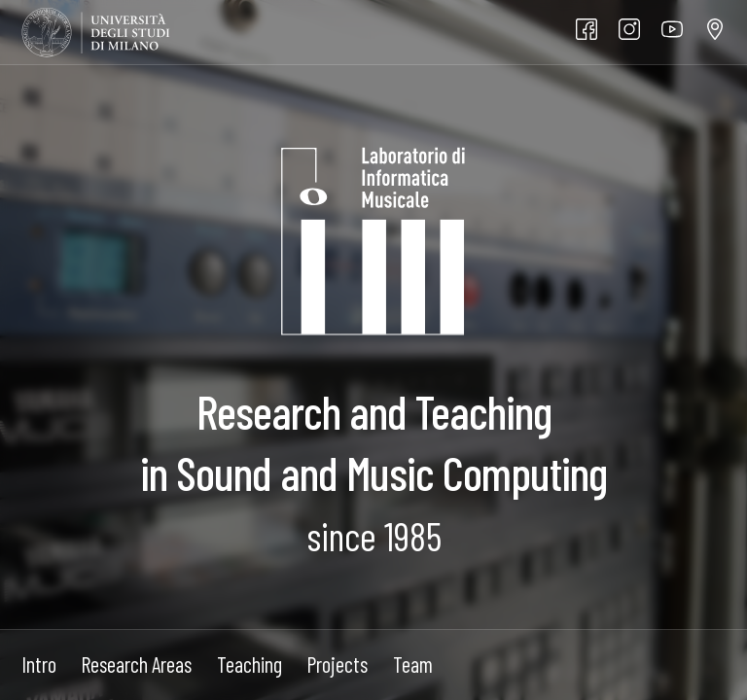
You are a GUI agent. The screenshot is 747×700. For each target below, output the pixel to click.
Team (413, 664)
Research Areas (136, 664)
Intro (39, 664)
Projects (337, 664)
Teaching (249, 664)
